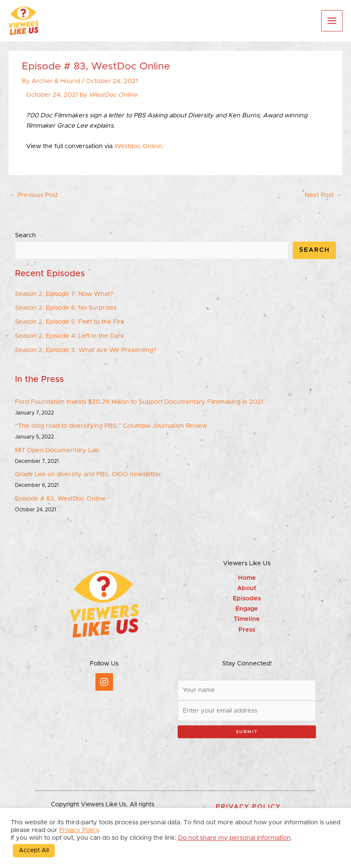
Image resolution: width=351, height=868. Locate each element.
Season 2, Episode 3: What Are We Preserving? (86, 350)
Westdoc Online (137, 146)
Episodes (247, 598)
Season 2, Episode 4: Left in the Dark (70, 336)
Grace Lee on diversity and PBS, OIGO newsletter (88, 474)
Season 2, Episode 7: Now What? (64, 294)
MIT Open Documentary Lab (57, 450)
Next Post (323, 195)
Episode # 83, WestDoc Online (60, 499)
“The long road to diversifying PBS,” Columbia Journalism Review (111, 426)
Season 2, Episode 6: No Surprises (66, 308)
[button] (248, 807)
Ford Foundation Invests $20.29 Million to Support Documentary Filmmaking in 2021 (139, 402)
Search (25, 235)
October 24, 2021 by (82, 95)
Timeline (247, 619)
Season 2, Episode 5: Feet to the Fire (70, 322)
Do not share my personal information (234, 838)
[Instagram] (104, 682)
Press (247, 630)
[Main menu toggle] (332, 21)
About (247, 588)
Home (247, 578)
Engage (247, 609)
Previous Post (34, 195)
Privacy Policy (79, 830)
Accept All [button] (34, 850)
